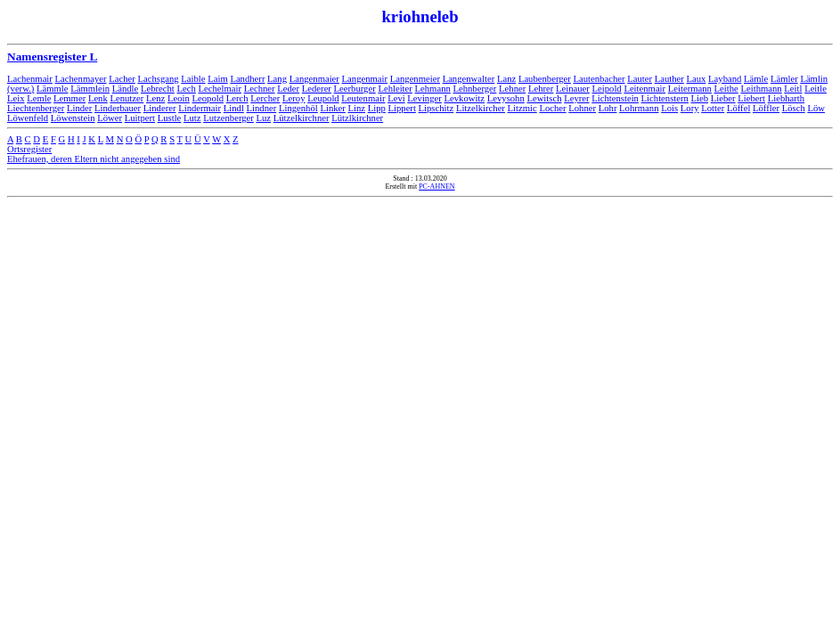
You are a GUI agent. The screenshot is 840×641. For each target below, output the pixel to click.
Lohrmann (639, 108)
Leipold (607, 89)
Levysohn (506, 98)
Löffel (738, 108)
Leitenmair (644, 89)
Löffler (766, 108)
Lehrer (541, 89)
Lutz (192, 118)
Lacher (122, 79)
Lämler (784, 79)
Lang (277, 79)
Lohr (608, 108)
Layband (725, 79)
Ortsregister (29, 149)
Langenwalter (469, 79)
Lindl (234, 108)
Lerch (237, 98)
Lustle (170, 118)
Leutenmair (363, 98)
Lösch (794, 108)
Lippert (402, 108)
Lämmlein (90, 89)
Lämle (756, 79)
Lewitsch (544, 98)
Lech (187, 89)
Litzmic (522, 108)
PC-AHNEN (436, 187)
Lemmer (69, 98)
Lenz (155, 98)
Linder (79, 108)
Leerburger (355, 89)
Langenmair (365, 79)
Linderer (160, 108)
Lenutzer (126, 98)
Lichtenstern (665, 98)
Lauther (669, 79)
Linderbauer (118, 108)
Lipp (377, 108)
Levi (396, 98)
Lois (669, 108)
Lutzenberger (228, 118)
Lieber (723, 98)
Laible (193, 79)
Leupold (323, 98)
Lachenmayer (81, 79)
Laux (696, 79)
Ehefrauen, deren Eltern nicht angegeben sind (94, 159)
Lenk (98, 98)
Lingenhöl (298, 108)
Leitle (816, 89)
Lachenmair (30, 79)
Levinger (424, 98)
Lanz (506, 79)
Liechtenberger (36, 108)
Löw (816, 108)
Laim (218, 79)
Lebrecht (158, 89)
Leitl (793, 89)
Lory (690, 108)
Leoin (179, 98)
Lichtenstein (615, 98)
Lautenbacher (599, 79)
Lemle (39, 98)
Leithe (726, 89)
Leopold (208, 98)
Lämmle (53, 89)
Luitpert (140, 118)
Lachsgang (158, 79)
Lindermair (200, 108)
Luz (264, 118)
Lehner (512, 89)
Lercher (265, 98)
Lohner (582, 108)
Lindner (262, 108)
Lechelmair (220, 89)
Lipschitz (436, 108)
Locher (552, 108)
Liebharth (786, 98)
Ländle (126, 89)
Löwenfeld (28, 118)
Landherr (247, 79)
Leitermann (690, 89)
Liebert (751, 98)
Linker (332, 108)
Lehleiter (395, 89)
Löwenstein (73, 118)
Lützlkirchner (357, 118)
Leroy (294, 98)
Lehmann (433, 89)
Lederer (317, 89)
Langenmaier (314, 79)
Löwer (110, 118)
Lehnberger (474, 89)
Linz (357, 108)
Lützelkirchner (302, 118)
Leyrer (576, 98)
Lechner (260, 89)
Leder (288, 89)
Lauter (640, 79)
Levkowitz (464, 98)
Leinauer (573, 89)
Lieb (700, 98)
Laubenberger (545, 79)
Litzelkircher (481, 108)
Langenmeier (415, 79)
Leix (16, 98)
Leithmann (761, 89)
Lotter (713, 108)
